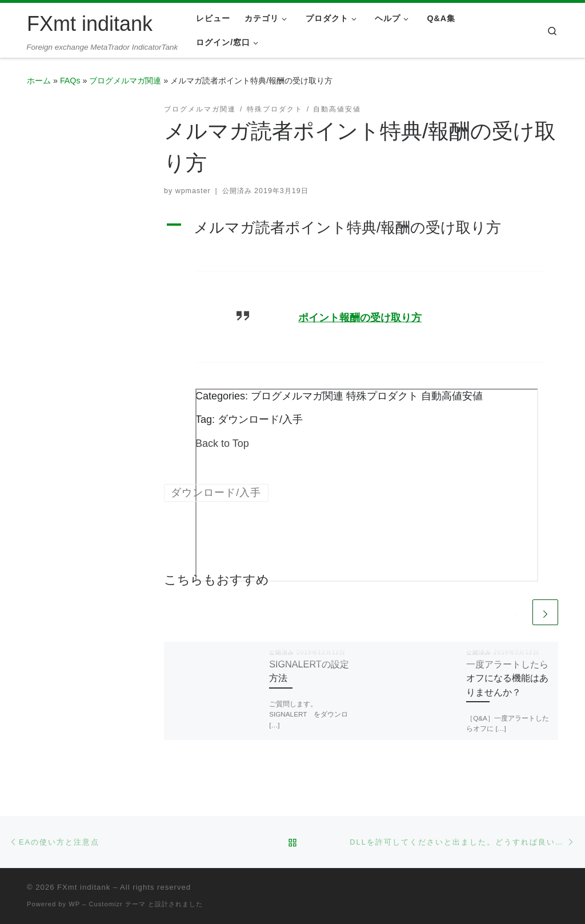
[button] (361, 227)
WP (74, 904)
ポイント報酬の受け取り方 (360, 318)
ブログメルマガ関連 (125, 81)
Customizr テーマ (117, 904)
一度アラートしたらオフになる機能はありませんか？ (507, 678)
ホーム (39, 81)
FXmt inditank (84, 887)
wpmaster (193, 191)
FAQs (70, 81)
